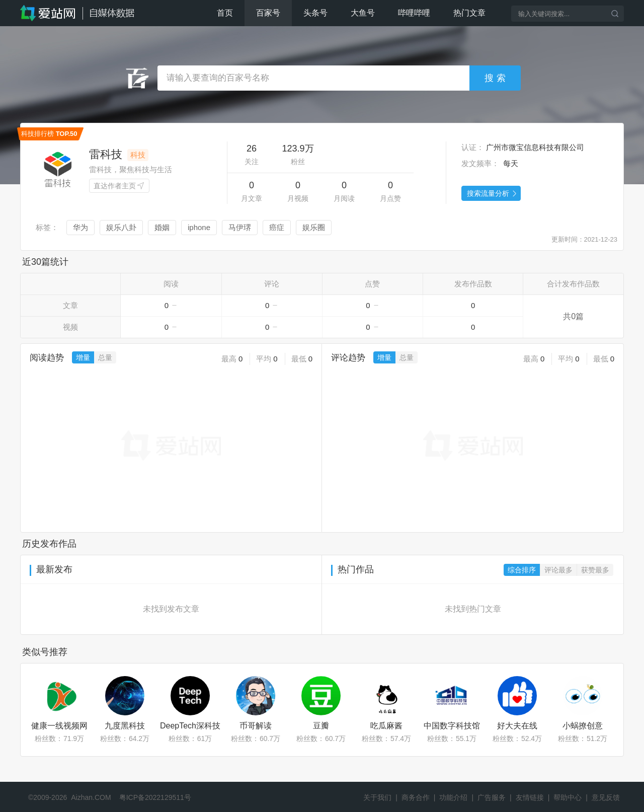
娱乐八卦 (121, 227)
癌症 (277, 227)
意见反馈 (606, 797)
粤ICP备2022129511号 (155, 797)
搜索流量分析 (493, 194)
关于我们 (377, 797)
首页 (225, 13)
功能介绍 (453, 797)
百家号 (268, 13)
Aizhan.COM (91, 797)
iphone (199, 227)
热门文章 (469, 13)
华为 (80, 227)
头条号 (315, 13)
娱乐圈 (314, 227)
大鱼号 (363, 13)
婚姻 (162, 227)
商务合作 (416, 797)
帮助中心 (568, 797)
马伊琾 (240, 227)
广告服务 (492, 797)
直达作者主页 (119, 186)
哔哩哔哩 (414, 13)
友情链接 (530, 797)
